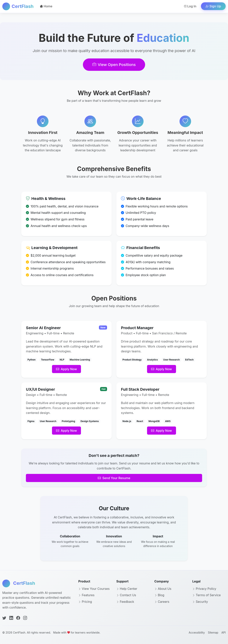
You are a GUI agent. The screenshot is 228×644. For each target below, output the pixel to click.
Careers (162, 602)
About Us (163, 589)
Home (46, 6)
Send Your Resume (114, 478)
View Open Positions (114, 65)
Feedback (125, 602)
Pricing (85, 602)
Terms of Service (206, 595)
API (224, 632)
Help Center (127, 589)
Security (200, 602)
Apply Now (66, 369)
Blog (159, 595)
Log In (190, 6)
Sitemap (213, 632)
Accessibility (197, 632)
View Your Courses (94, 589)
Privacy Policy (204, 589)
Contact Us (126, 595)
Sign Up (213, 6)
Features (86, 595)
